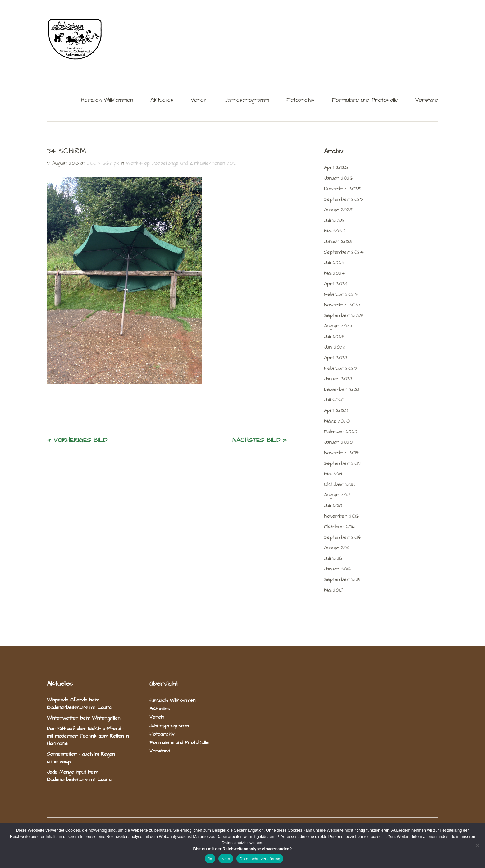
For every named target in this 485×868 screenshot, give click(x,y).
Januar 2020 (339, 442)
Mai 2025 (335, 231)
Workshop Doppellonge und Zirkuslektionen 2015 (181, 163)
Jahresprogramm (247, 101)
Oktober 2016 (340, 527)
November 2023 (342, 305)
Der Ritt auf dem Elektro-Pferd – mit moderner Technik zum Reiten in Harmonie (88, 736)
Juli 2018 (333, 505)
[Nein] (477, 845)
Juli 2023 (334, 336)
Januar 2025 (339, 241)
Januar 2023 (338, 379)
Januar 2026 (339, 178)
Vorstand (427, 101)
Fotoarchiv (300, 101)
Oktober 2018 (340, 484)
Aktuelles (162, 101)
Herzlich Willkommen (107, 101)
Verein (199, 101)
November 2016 (341, 516)
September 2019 (342, 463)
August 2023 (338, 326)
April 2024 (336, 284)
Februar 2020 (341, 432)
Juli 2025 (334, 220)
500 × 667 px (103, 163)
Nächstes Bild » (260, 440)
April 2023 (336, 358)
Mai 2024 (335, 273)
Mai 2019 (333, 474)
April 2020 (336, 410)
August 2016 (337, 548)
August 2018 (337, 495)
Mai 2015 (334, 590)
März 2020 (337, 421)
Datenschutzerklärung (260, 859)
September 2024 (344, 252)
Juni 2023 (335, 347)
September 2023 (343, 315)
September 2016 (343, 537)
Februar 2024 (341, 294)
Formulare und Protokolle (365, 101)
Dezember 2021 (341, 389)
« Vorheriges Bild (77, 440)
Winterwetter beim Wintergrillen (85, 718)
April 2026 (336, 167)
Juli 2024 (334, 263)
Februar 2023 (340, 368)
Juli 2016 (333, 558)
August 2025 (339, 210)
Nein (226, 859)
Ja (210, 859)
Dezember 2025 (343, 189)
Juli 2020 (334, 400)
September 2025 (344, 199)
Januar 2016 (337, 569)
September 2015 (343, 579)
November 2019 (341, 453)
